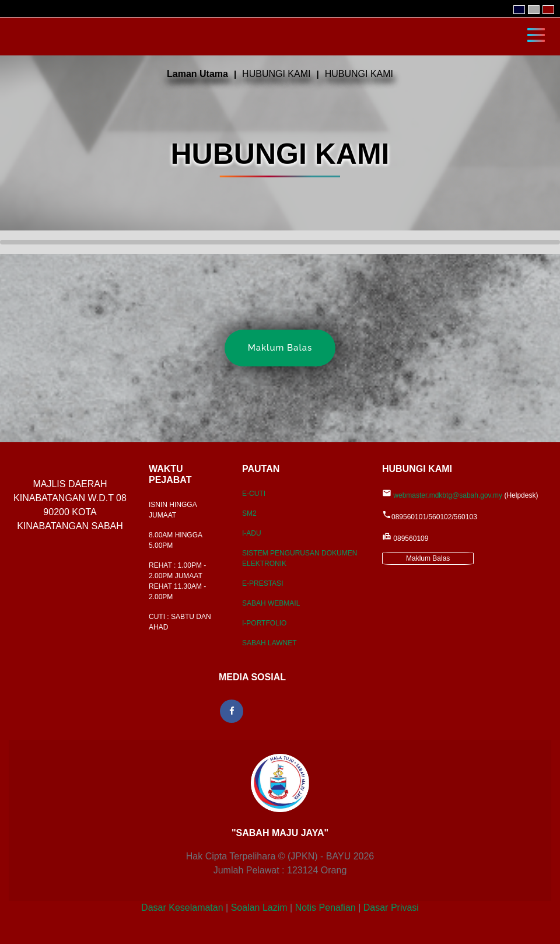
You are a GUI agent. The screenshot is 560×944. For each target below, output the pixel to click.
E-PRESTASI (262, 583)
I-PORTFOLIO (264, 623)
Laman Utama (197, 74)
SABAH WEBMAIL (271, 603)
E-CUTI (254, 494)
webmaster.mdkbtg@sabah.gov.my (448, 495)
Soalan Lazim (259, 908)
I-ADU (252, 533)
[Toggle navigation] (536, 34)
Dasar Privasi (391, 908)
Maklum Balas (280, 348)
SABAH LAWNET (269, 643)
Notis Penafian (325, 908)
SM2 (249, 513)
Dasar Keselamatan (182, 908)
